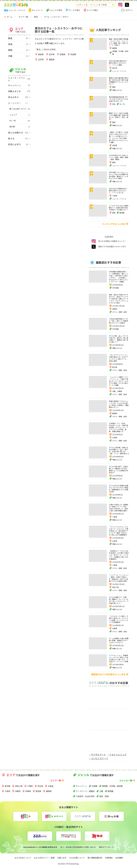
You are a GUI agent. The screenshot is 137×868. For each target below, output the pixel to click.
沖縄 (114, 391)
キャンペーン (37, 10)
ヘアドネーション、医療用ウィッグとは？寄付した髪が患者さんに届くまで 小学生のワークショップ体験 (119, 658)
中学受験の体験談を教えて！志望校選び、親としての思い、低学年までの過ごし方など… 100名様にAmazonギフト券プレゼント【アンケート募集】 (119, 277)
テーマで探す (75, 10)
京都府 (18, 791)
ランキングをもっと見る (114, 224)
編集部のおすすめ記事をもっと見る (108, 674)
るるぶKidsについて (23, 858)
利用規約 (109, 858)
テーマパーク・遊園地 (85, 791)
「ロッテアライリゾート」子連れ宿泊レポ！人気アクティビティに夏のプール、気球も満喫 (119, 358)
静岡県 (115, 413)
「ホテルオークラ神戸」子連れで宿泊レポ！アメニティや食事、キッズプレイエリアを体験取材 (119, 619)
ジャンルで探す (56, 10)
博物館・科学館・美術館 (112, 786)
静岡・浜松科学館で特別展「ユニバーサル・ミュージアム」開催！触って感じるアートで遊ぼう (119, 42)
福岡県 (49, 791)
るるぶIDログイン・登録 (44, 858)
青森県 (41, 54)
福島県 (52, 59)
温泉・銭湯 (104, 796)
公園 (101, 791)
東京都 (7, 786)
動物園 (111, 791)
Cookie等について (77, 858)
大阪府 (7, 791)
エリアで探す (92, 10)
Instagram (120, 5)
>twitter (127, 5)
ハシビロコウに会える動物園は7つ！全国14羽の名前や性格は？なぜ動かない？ (119, 208)
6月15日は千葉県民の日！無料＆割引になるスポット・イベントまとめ (118, 191)
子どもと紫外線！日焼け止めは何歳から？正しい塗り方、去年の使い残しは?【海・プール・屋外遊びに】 (119, 450)
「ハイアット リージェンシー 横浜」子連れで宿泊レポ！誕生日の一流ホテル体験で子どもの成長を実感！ (119, 578)
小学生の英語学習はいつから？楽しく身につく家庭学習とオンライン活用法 (119, 321)
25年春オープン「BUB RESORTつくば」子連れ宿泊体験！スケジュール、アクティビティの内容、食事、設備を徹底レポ (118, 427)
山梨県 (115, 541)
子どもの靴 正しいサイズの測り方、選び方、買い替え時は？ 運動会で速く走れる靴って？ (119, 339)
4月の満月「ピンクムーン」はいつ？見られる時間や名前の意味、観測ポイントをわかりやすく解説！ (119, 175)
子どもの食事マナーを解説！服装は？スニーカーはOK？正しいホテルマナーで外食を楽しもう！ (119, 600)
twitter (94, 247)
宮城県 (62, 54)
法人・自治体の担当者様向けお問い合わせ (78, 847)
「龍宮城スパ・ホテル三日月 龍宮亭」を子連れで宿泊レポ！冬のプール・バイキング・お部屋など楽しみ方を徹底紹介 (119, 555)
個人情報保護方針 (95, 858)
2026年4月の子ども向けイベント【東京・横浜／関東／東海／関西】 (119, 157)
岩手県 (52, 54)
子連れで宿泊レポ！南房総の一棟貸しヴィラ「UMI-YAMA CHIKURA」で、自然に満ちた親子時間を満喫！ (119, 508)
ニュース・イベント (17, 10)
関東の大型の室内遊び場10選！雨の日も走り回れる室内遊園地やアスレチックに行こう (119, 81)
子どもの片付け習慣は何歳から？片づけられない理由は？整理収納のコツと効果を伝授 (119, 489)
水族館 (94, 786)
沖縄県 (120, 391)
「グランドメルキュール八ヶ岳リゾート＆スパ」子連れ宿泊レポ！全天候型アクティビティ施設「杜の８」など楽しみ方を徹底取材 (119, 531)
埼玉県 (40, 786)
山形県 (41, 59)
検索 (113, 5)
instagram (94, 241)
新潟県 (115, 367)
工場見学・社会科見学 (85, 796)
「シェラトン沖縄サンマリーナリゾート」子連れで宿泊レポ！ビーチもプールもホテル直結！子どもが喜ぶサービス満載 (119, 381)
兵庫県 (115, 628)
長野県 (115, 309)
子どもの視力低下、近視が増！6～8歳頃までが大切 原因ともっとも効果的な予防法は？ (119, 469)
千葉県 (115, 517)
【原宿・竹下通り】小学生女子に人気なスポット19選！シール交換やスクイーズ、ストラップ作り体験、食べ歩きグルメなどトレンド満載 (119, 137)
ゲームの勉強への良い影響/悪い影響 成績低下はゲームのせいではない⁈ (119, 640)
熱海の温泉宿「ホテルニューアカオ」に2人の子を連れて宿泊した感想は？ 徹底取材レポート (119, 404)
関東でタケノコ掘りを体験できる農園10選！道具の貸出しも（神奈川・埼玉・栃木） (119, 116)
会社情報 (119, 858)
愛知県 (38, 791)
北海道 (51, 786)
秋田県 (73, 54)
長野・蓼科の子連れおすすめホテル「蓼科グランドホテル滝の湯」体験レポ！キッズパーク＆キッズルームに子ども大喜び (119, 299)
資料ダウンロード (106, 847)
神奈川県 (115, 587)
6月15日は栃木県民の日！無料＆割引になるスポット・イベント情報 (118, 63)
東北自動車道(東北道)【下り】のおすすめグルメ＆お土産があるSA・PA (119, 99)
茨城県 (115, 437)
